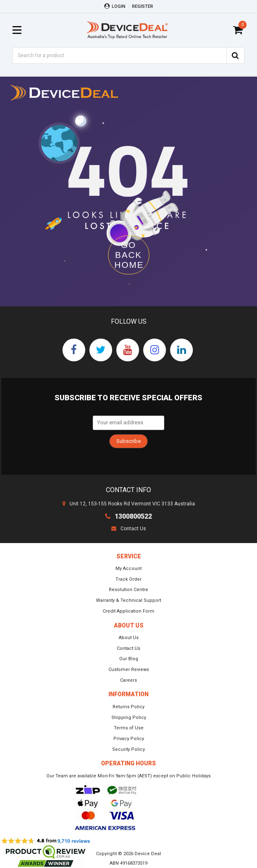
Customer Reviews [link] (129, 670)
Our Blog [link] (129, 659)
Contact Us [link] (128, 648)
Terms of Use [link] (129, 728)
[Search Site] (235, 55)
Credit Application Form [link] (128, 611)
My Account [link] (128, 569)
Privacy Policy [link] (129, 739)
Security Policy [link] (128, 749)
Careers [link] (128, 680)
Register (143, 6)
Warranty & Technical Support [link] (128, 600)
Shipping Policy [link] (129, 718)
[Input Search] (119, 55)
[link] (74, 350)
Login (115, 6)
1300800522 (128, 516)
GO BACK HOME (129, 255)
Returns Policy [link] (128, 707)
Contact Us (129, 529)
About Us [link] (129, 638)
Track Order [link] (128, 579)
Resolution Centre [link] (128, 590)
